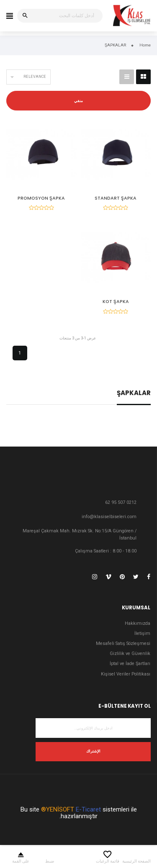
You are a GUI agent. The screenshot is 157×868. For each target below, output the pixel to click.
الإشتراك (93, 751)
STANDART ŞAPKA (116, 198)
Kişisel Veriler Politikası (126, 674)
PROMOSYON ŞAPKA (41, 198)
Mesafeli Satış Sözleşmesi (123, 643)
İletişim (142, 633)
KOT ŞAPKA (116, 302)
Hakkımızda (138, 623)
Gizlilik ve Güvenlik (130, 654)
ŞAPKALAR (134, 394)
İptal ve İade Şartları (130, 664)
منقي (78, 101)
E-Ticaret (88, 810)
